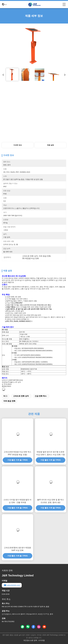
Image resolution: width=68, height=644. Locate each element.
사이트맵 (41, 640)
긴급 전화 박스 (41, 396)
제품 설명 (50, 145)
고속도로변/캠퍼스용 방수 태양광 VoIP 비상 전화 (17, 549)
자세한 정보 (18, 145)
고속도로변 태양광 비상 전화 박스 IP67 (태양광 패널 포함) (17, 453)
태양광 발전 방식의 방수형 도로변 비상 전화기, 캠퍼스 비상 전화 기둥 (51, 453)
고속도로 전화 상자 (21, 396)
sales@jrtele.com (12, 585)
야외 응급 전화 (9, 401)
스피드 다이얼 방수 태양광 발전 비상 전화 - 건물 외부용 (17, 501)
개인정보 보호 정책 (30, 640)
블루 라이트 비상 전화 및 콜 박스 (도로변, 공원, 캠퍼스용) (51, 501)
